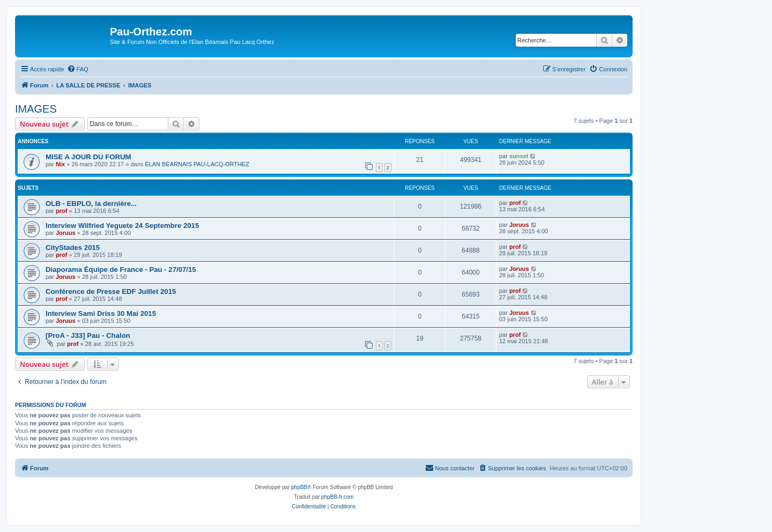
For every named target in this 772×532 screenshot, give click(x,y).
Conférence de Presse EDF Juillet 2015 (111, 291)
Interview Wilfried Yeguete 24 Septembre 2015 (122, 226)
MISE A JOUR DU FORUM (88, 157)
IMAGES (36, 109)
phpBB (299, 487)
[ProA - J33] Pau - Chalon (88, 335)
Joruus (66, 233)
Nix (60, 164)
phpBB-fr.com (337, 497)
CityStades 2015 (73, 247)
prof (61, 211)
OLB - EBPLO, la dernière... (91, 204)
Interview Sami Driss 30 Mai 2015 (101, 313)
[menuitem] (78, 69)
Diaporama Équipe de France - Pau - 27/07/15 (121, 269)
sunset (519, 156)
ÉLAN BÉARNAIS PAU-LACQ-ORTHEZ (197, 164)
